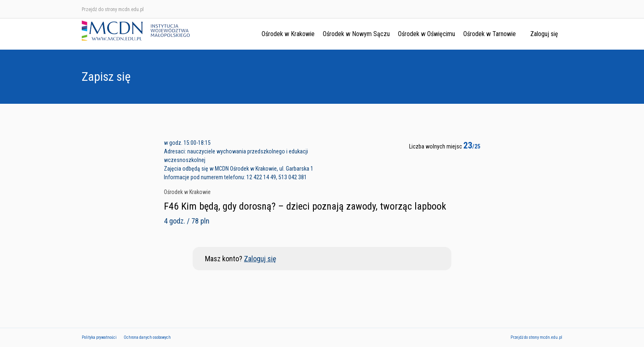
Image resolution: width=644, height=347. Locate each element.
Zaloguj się (544, 34)
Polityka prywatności (99, 337)
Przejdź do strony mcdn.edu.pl (113, 9)
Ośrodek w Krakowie (288, 34)
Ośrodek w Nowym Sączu (356, 34)
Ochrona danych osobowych (147, 337)
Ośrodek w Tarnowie (490, 34)
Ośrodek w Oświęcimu (427, 34)
